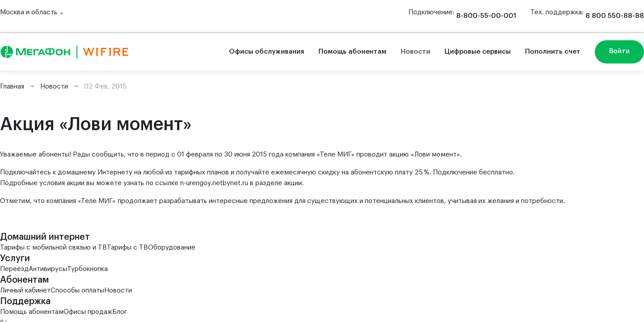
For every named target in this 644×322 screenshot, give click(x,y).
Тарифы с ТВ (127, 248)
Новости (415, 52)
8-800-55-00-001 (486, 16)
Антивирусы (48, 269)
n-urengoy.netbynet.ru (214, 183)
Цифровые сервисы (478, 52)
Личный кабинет (25, 290)
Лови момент (435, 155)
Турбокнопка (87, 269)
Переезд (14, 269)
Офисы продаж (88, 312)
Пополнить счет (553, 52)
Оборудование (172, 248)
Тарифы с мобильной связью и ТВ (53, 248)
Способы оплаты (77, 290)
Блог (120, 312)
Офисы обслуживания (267, 52)
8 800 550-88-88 (615, 16)
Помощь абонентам (352, 52)
